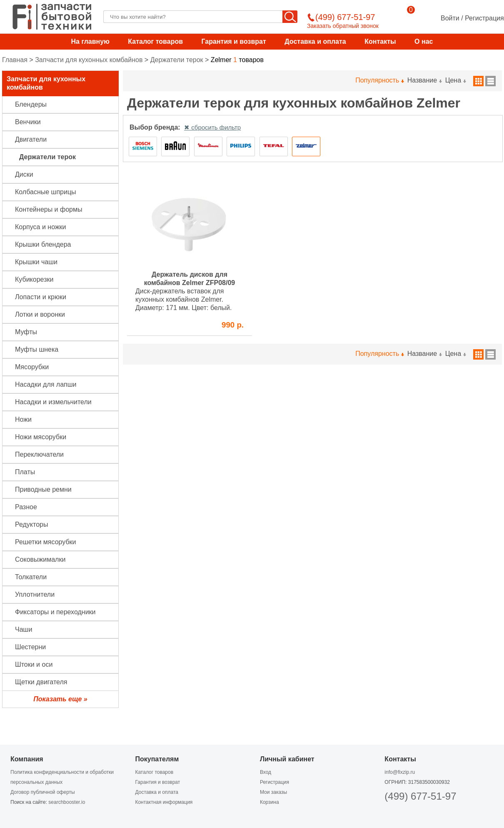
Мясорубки (32, 367)
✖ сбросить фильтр (212, 127)
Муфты (26, 332)
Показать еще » (60, 699)
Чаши (24, 629)
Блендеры (31, 104)
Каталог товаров (155, 41)
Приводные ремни (43, 489)
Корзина (269, 802)
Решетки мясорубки (46, 542)
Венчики (28, 122)
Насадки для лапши (46, 384)
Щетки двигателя (41, 682)
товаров (237, 60)
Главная (15, 60)
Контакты (380, 41)
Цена (455, 80)
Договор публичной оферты (43, 792)
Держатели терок (177, 60)
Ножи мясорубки (41, 437)
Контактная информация (164, 802)
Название (424, 80)
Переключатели (39, 454)
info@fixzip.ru (400, 772)
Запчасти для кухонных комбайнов (89, 60)
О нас (424, 41)
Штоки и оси (34, 664)
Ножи (23, 419)
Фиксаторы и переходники (55, 612)
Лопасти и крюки (41, 297)
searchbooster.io (67, 802)
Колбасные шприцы (46, 192)
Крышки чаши (36, 262)
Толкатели (31, 577)
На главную (90, 41)
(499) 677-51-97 (420, 796)
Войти (450, 18)
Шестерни (30, 647)
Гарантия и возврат (233, 41)
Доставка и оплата (315, 41)
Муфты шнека (37, 349)
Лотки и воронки (40, 314)
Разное (26, 507)
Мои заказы (273, 792)
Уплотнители (35, 594)
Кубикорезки (34, 279)
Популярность (379, 80)
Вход (266, 772)
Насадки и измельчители (53, 402)
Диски (24, 174)
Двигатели (31, 139)
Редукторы (31, 524)
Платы (25, 472)
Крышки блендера (43, 244)
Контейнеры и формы (49, 209)
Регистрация (484, 18)
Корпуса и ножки (41, 227)
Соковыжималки (40, 559)
